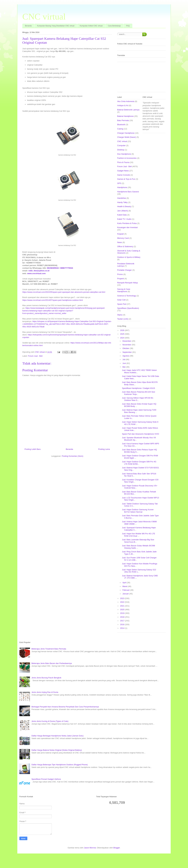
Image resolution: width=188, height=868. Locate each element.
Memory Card (123, 238)
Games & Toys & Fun (126, 179)
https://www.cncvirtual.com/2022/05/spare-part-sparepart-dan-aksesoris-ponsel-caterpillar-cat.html (64, 292)
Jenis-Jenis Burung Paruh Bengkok (46, 678)
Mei (124, 367)
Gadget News (123, 171)
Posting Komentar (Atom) (73, 456)
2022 (123, 602)
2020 (123, 610)
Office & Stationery (125, 246)
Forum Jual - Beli (35, 356)
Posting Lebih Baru (33, 449)
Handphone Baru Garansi (128, 192)
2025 (123, 334)
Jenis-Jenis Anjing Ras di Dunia (45, 692)
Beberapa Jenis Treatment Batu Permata (49, 649)
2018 (123, 617)
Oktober (126, 348)
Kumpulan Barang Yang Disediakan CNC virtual (56, 26)
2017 (123, 621)
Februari (126, 590)
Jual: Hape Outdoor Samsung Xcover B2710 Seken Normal (138, 511)
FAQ (128, 26)
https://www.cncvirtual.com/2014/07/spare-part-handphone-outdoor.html (53, 300)
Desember (127, 341)
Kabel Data (122, 215)
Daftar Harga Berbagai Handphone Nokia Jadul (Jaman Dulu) (57, 736)
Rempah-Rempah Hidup (127, 283)
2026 (123, 330)
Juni (124, 363)
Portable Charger (124, 270)
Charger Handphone (126, 133)
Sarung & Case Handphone (124, 290)
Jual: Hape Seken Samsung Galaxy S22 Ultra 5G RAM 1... (139, 571)
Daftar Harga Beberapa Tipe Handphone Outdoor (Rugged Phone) (60, 765)
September (127, 352)
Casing (120, 129)
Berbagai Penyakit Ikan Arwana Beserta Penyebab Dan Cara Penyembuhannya (65, 707)
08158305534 (53, 268)
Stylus (120, 315)
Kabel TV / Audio (124, 219)
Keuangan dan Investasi (127, 227)
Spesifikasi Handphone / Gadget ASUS (138, 388)
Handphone (122, 187)
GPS (119, 183)
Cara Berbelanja (114, 26)
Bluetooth (121, 125)
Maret (125, 586)
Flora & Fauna (123, 162)
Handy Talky (122, 202)
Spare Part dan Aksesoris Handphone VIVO (140, 434)
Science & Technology (127, 296)
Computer (121, 145)
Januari (126, 594)
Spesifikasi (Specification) (128, 308)
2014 (123, 628)
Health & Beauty (124, 206)
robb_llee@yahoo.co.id (39, 271)
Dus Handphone (124, 154)
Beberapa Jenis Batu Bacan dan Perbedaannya (52, 663)
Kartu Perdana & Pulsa (127, 223)
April (125, 583)
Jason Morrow (90, 848)
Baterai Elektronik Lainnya (128, 110)
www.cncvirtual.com (36, 273)
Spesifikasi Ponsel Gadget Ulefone (46, 779)
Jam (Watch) (123, 211)
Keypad (120, 234)
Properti (121, 279)
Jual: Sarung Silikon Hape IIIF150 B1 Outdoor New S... (138, 399)
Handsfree (122, 198)
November (127, 345)
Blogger (117, 848)
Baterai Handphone (125, 116)
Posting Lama (104, 449)
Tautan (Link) (123, 319)
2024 (123, 338)
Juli (124, 359)
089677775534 (67, 268)
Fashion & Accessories (127, 158)
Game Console (124, 175)
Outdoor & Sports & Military (129, 257)
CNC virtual (44, 17)
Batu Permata (123, 120)
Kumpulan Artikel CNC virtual (91, 26)
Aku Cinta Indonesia (126, 101)
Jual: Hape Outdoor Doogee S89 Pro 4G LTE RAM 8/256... (139, 463)
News (120, 242)
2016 (123, 624)
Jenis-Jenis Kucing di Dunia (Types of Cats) (50, 721)
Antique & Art (123, 105)
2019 (123, 613)
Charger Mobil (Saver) (127, 137)
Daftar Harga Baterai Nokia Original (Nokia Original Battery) (57, 750)
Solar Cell (121, 300)
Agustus (126, 356)
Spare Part (122, 304)
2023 (123, 598)
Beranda (28, 26)
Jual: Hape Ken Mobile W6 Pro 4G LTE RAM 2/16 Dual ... (138, 535)
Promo (120, 274)
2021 (123, 606)
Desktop (121, 150)
